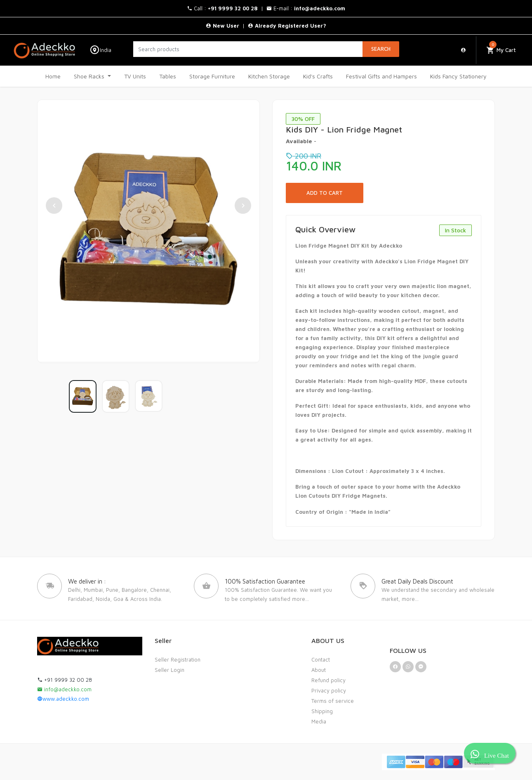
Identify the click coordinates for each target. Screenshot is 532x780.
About (319, 670)
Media (319, 721)
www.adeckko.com (63, 699)
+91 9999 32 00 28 (65, 680)
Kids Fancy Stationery (458, 76)
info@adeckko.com (64, 689)
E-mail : (306, 8)
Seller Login (169, 670)
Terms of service (333, 701)
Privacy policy (329, 690)
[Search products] (248, 49)
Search (381, 49)
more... (300, 599)
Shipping (322, 711)
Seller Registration (178, 659)
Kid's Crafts (318, 76)
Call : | (227, 8)
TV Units (135, 76)
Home (53, 76)
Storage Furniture (212, 76)
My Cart (501, 48)
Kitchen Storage (269, 76)
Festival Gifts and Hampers (381, 76)
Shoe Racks (90, 76)
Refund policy (328, 680)
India (100, 50)
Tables (168, 76)
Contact (321, 659)
